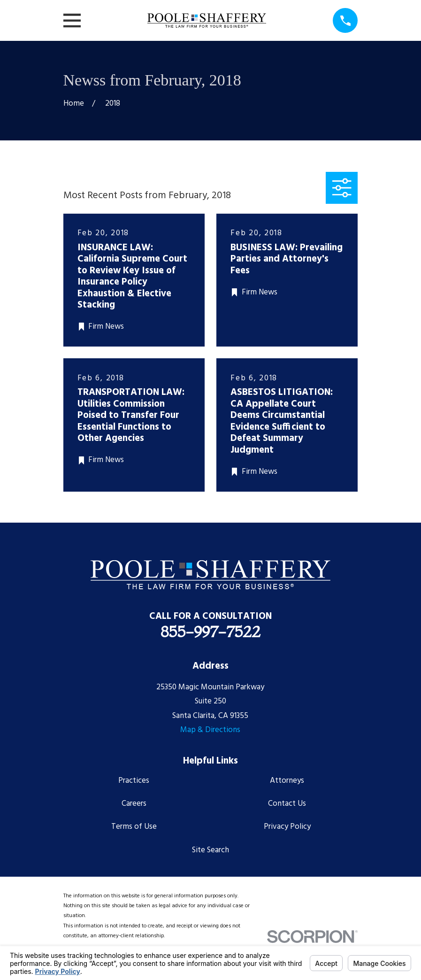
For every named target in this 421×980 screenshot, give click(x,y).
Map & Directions (210, 730)
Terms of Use (134, 827)
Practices (134, 781)
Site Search (210, 850)
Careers (134, 804)
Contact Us (287, 804)
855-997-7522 (210, 632)
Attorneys (287, 781)
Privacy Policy (287, 827)
